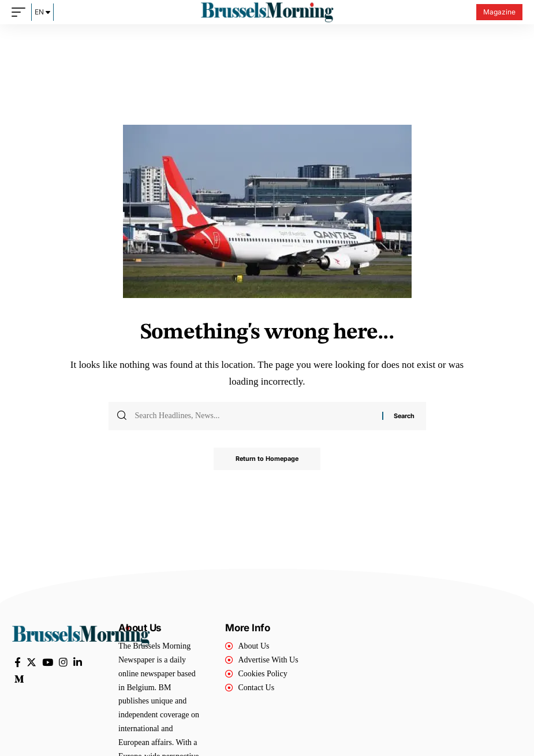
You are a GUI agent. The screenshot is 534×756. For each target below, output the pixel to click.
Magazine (499, 12)
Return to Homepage (267, 459)
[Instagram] (63, 663)
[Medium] (19, 679)
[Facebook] (18, 663)
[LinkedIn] (78, 663)
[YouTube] (48, 663)
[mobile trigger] (21, 12)
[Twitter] (31, 663)
